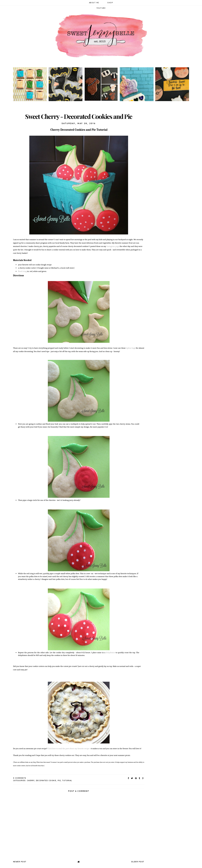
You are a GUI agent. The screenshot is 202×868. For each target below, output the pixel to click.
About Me (94, 3)
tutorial (67, 781)
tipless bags (131, 348)
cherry (31, 781)
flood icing (22, 271)
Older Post (138, 862)
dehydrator (111, 652)
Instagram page (113, 246)
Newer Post (20, 862)
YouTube (101, 8)
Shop (110, 3)
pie (59, 781)
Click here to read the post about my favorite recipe (68, 748)
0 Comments (20, 778)
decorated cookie (46, 781)
